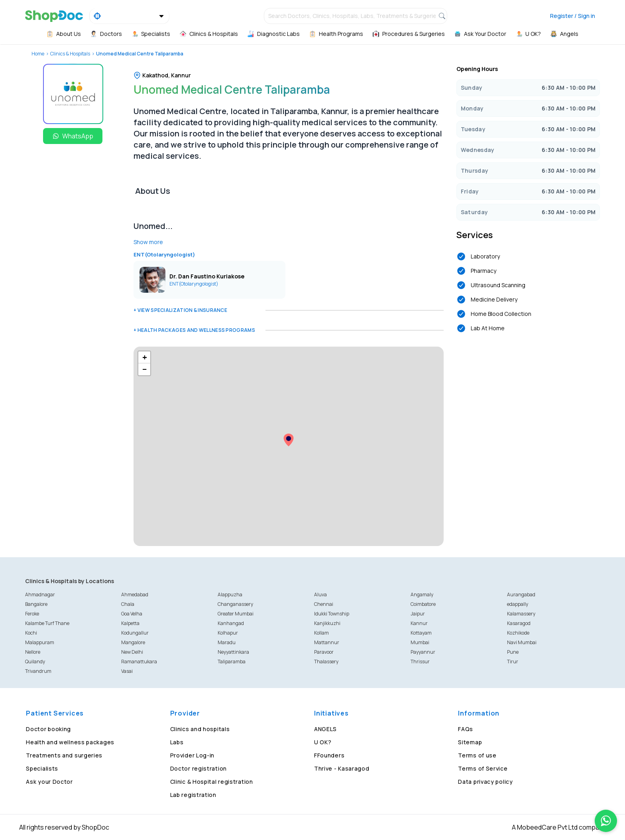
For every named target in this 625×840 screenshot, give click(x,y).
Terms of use (477, 755)
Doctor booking (48, 729)
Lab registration (193, 795)
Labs (177, 742)
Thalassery (326, 662)
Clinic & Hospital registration (212, 782)
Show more (148, 242)
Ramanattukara (139, 662)
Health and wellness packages (70, 742)
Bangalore (36, 604)
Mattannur (327, 642)
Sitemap (470, 742)
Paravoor (324, 652)
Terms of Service (483, 768)
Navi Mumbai (522, 642)
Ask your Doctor (49, 782)
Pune (513, 652)
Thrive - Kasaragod (342, 768)
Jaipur (418, 614)
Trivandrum (38, 671)
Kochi (31, 633)
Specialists (42, 768)
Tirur (513, 662)
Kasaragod (519, 623)
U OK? (323, 742)
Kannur (419, 623)
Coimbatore (423, 604)
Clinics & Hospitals (70, 54)
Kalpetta (130, 623)
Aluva (320, 595)
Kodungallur (135, 633)
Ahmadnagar (40, 595)
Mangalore (133, 642)
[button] (289, 440)
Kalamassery (521, 614)
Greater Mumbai (236, 614)
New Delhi (132, 652)
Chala (128, 604)
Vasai (127, 671)
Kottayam (421, 633)
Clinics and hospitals (200, 729)
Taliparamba (232, 662)
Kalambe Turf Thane (47, 623)
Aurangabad (521, 595)
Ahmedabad (135, 595)
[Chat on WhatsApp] (606, 821)
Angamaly (422, 595)
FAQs (466, 729)
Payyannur (423, 652)
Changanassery (235, 604)
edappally (518, 604)
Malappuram (40, 642)
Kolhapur (228, 633)
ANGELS (325, 729)
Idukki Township (332, 614)
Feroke (32, 614)
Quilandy (35, 662)
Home (38, 54)
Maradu (227, 642)
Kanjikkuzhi (327, 623)
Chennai (324, 604)
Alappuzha (230, 595)
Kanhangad (231, 623)
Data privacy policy (485, 782)
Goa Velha (132, 614)
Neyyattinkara (233, 652)
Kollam (321, 633)
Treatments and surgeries (64, 755)
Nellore (33, 652)
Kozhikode (518, 633)
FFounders (329, 755)
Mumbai (420, 642)
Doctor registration (199, 768)
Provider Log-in (193, 755)
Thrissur (420, 662)
